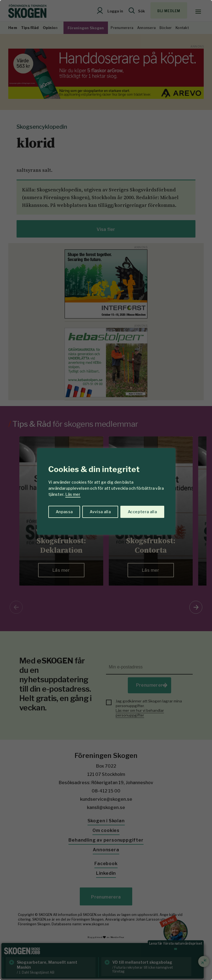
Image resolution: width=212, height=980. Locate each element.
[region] (106, 490)
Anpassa (64, 512)
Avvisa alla (100, 512)
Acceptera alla (142, 512)
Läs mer (73, 494)
